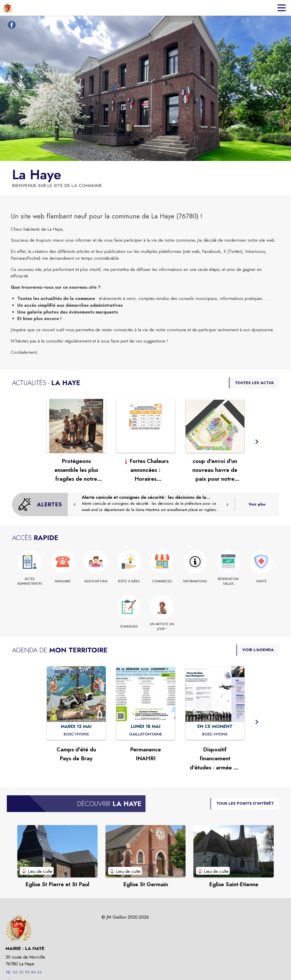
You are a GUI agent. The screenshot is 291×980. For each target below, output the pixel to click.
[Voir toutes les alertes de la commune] (40, 505)
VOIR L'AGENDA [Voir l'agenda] (258, 650)
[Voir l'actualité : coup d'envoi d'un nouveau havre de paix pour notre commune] (215, 426)
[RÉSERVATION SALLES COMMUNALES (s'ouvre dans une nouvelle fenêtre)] (228, 581)
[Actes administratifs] (30, 581)
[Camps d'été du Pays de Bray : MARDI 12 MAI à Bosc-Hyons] (76, 734)
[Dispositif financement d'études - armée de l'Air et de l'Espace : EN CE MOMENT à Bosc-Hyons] (215, 734)
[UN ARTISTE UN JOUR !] (162, 627)
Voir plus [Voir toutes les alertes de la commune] (257, 504)
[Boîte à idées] (129, 581)
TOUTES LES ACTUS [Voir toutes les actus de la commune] (254, 383)
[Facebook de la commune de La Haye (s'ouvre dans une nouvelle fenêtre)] (10, 26)
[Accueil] (8, 8)
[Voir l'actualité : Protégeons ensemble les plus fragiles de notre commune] (76, 426)
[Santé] (262, 581)
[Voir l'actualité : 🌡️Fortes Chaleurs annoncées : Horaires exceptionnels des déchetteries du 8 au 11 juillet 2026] (146, 426)
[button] (257, 442)
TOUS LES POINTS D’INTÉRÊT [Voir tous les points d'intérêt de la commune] (245, 803)
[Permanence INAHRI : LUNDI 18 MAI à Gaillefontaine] (146, 734)
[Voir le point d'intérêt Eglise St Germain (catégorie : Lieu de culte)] (146, 851)
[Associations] (96, 581)
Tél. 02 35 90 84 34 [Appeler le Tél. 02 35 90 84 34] (24, 972)
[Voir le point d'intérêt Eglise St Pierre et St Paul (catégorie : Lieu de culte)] (57, 851)
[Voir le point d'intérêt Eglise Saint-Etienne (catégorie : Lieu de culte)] (234, 851)
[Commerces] (162, 581)
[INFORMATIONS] (195, 581)
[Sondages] (129, 627)
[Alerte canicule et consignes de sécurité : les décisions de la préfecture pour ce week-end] (151, 504)
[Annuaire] (63, 581)
